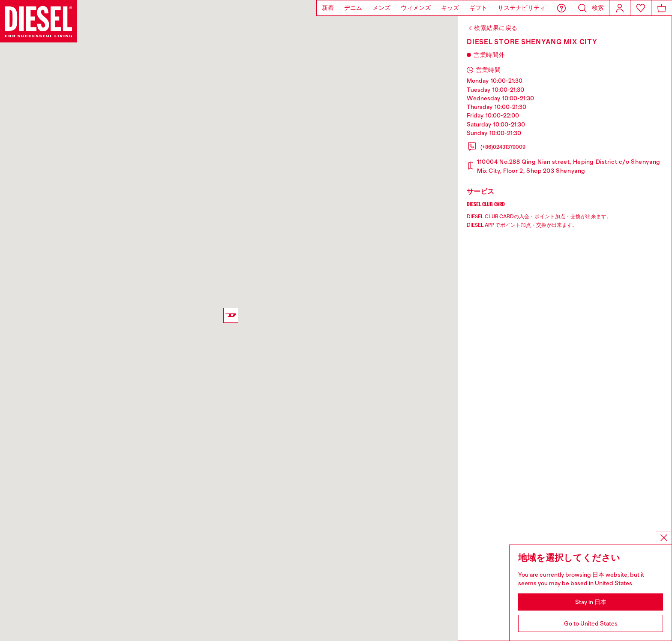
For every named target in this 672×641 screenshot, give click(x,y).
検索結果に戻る (496, 28)
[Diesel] (39, 21)
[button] (561, 8)
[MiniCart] (662, 8)
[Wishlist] (641, 8)
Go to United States (591, 623)
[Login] (620, 8)
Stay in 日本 (591, 602)
